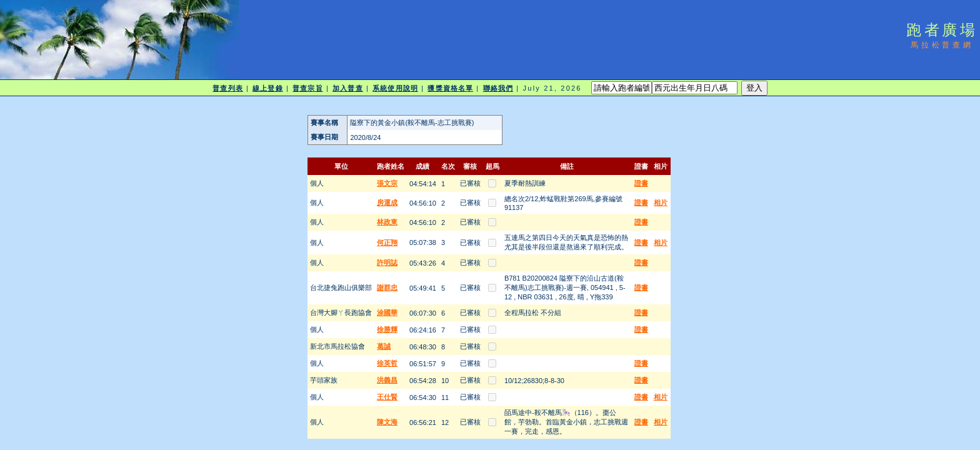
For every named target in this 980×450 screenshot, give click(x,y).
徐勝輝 (387, 329)
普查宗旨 (307, 88)
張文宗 (387, 183)
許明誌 (387, 262)
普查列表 (227, 88)
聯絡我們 (498, 88)
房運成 (387, 202)
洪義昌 (387, 380)
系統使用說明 (395, 88)
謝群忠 (387, 287)
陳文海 (387, 422)
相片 (661, 202)
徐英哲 (387, 363)
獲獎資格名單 (450, 88)
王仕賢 (387, 397)
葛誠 (384, 346)
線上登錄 (267, 88)
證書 (641, 183)
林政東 (387, 222)
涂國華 (387, 312)
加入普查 (347, 88)
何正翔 (387, 242)
